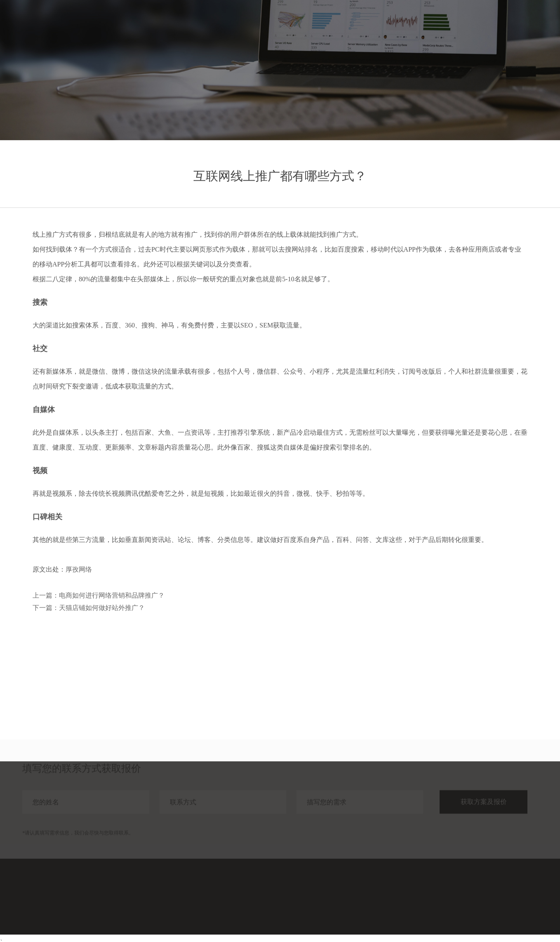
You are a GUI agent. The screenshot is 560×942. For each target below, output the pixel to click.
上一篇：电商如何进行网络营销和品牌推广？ (99, 595)
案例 (442, 24)
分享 (472, 24)
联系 (531, 24)
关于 (501, 24)
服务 (412, 24)
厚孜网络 (79, 569)
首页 (383, 24)
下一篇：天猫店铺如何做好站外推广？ (89, 608)
